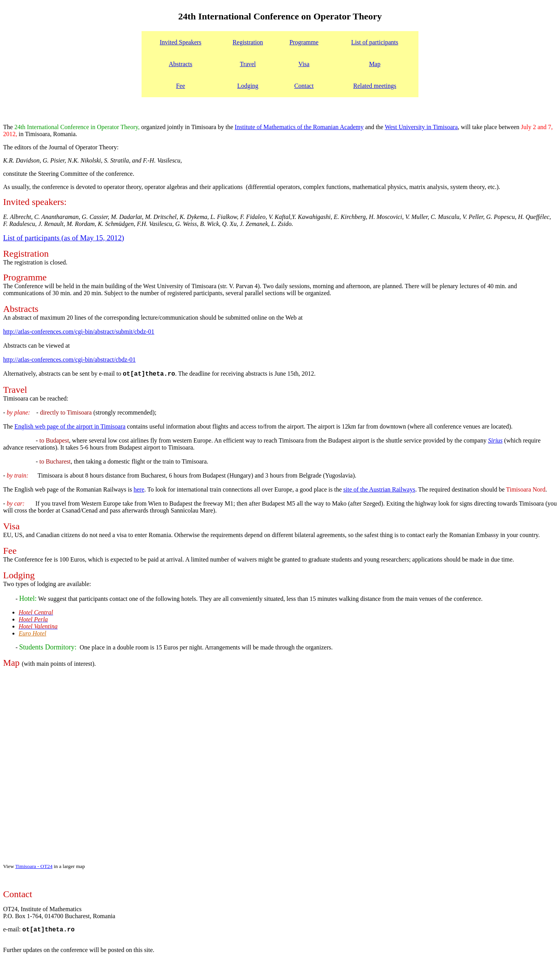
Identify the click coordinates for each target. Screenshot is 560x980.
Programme (304, 42)
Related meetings (375, 86)
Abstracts (180, 64)
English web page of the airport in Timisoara (70, 426)
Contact (304, 86)
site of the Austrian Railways (379, 489)
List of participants (375, 42)
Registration (248, 42)
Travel (248, 64)
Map (375, 64)
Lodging (248, 86)
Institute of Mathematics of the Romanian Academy (299, 127)
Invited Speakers (181, 42)
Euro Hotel (32, 633)
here (139, 489)
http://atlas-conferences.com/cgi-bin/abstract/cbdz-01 (69, 360)
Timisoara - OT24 (34, 866)
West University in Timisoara (421, 127)
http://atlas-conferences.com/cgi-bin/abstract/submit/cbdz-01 (79, 332)
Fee (181, 86)
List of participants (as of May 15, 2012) (64, 238)
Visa (304, 64)
